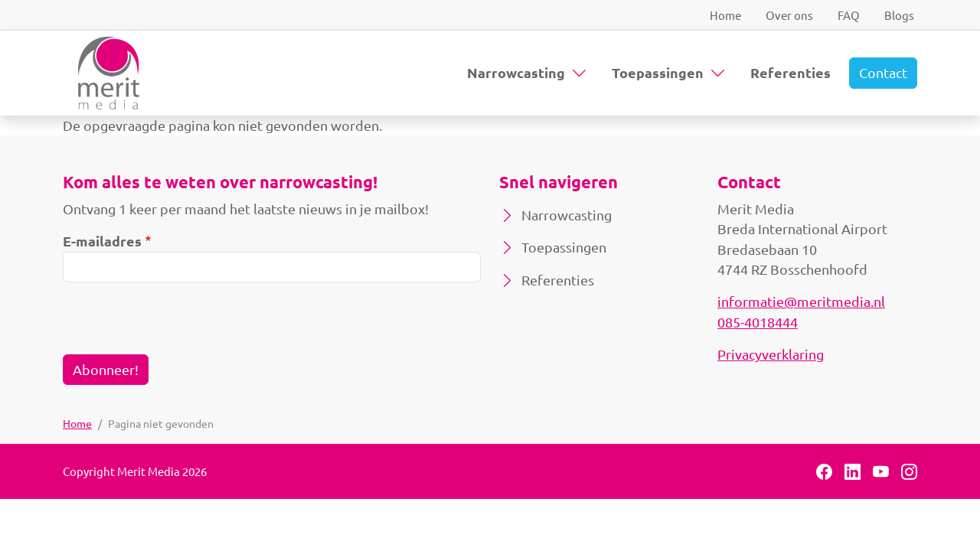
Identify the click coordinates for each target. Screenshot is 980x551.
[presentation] (179, 324)
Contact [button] (883, 72)
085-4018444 (758, 322)
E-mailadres (102, 241)
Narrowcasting (516, 72)
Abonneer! (106, 369)
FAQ (849, 15)
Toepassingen (658, 72)
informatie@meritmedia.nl (801, 301)
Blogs (899, 15)
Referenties (791, 72)
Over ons (789, 15)
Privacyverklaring (771, 354)
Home (725, 15)
